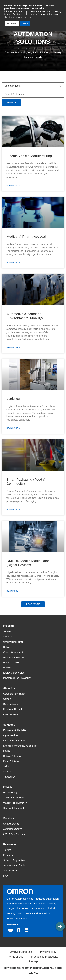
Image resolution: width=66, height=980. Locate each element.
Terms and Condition (14, 798)
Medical (7, 751)
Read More (12, 23)
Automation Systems (14, 657)
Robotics (8, 668)
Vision (6, 766)
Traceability (9, 777)
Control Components (14, 652)
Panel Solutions (11, 761)
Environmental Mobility (15, 730)
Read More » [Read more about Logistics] (13, 428)
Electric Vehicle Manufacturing (29, 156)
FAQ (5, 876)
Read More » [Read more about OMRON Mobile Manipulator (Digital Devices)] (13, 591)
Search (11, 103)
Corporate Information (14, 694)
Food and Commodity (14, 741)
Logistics (13, 399)
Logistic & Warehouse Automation (20, 746)
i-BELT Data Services (14, 834)
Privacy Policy (10, 793)
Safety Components (13, 642)
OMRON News (11, 714)
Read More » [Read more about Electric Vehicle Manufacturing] (13, 185)
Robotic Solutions (12, 756)
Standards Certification (15, 865)
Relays (7, 647)
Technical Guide (11, 871)
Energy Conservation (14, 673)
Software (8, 772)
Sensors (7, 631)
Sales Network (10, 704)
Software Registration (14, 860)
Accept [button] (25, 23)
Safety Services (11, 824)
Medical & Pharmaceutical (26, 236)
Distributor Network (13, 709)
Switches (8, 637)
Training (7, 850)
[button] (33, 604)
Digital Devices (11, 735)
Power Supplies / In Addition (17, 678)
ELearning (8, 855)
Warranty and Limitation (15, 803)
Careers (7, 699)
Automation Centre (13, 829)
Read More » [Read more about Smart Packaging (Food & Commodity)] (13, 510)
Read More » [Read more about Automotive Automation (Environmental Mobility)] (13, 348)
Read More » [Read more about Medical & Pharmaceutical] (13, 263)
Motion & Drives (11, 662)
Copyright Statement (14, 808)
